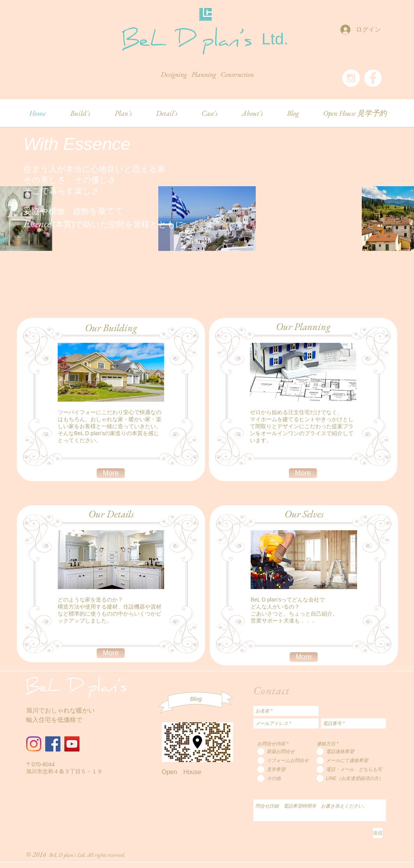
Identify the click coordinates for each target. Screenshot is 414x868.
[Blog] (196, 699)
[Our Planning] (303, 326)
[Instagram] (34, 744)
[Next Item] (221, 742)
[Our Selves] (304, 514)
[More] (111, 473)
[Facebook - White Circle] (373, 78)
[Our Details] (111, 514)
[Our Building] (111, 328)
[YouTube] (72, 744)
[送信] (378, 833)
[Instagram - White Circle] (351, 78)
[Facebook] (53, 744)
